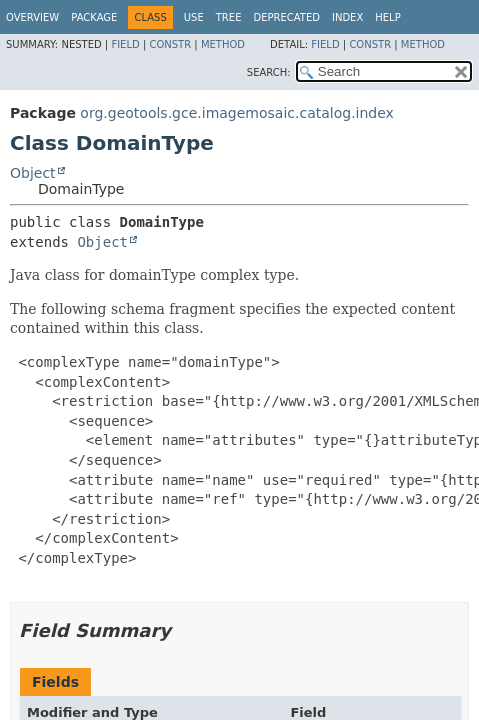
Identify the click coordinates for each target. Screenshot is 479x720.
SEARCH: (269, 72)
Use (194, 17)
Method (223, 44)
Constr (170, 44)
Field (125, 44)
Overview (32, 17)
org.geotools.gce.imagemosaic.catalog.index (237, 113)
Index (347, 17)
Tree (229, 17)
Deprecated (286, 17)
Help (387, 17)
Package (94, 17)
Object (33, 173)
